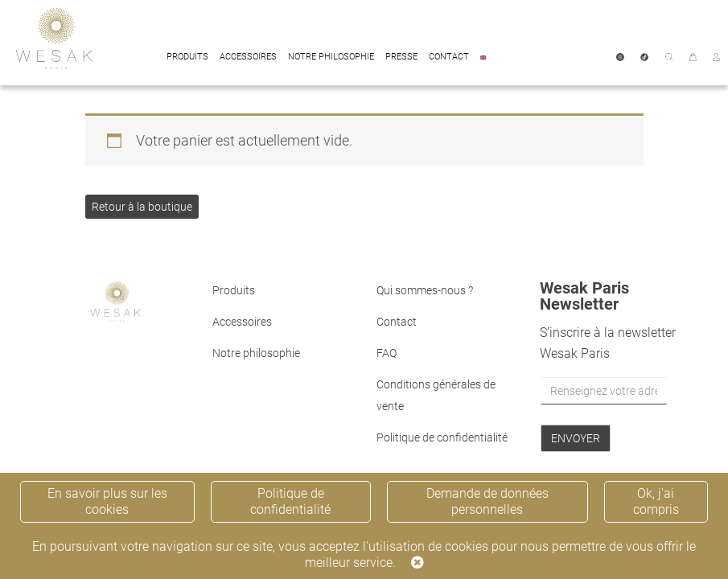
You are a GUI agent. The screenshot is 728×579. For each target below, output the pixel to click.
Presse (401, 57)
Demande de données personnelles (487, 501)
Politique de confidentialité (442, 437)
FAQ (387, 353)
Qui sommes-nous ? (425, 290)
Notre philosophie (331, 57)
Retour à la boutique (142, 207)
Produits (187, 57)
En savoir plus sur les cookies (107, 501)
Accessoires (248, 57)
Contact (449, 57)
